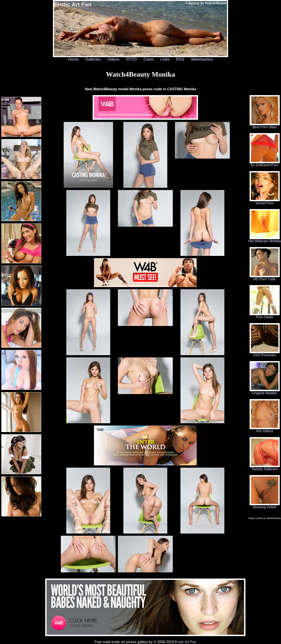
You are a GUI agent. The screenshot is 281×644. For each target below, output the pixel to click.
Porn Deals (265, 316)
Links (165, 59)
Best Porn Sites (265, 126)
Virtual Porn (265, 202)
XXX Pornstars (265, 354)
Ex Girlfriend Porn (265, 164)
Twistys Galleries (265, 468)
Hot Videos (265, 430)
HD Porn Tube (265, 278)
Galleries (93, 59)
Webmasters (202, 59)
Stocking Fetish (265, 506)
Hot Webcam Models (265, 240)
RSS (180, 59)
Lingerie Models (265, 392)
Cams (149, 59)
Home (73, 59)
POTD (131, 59)
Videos (113, 59)
